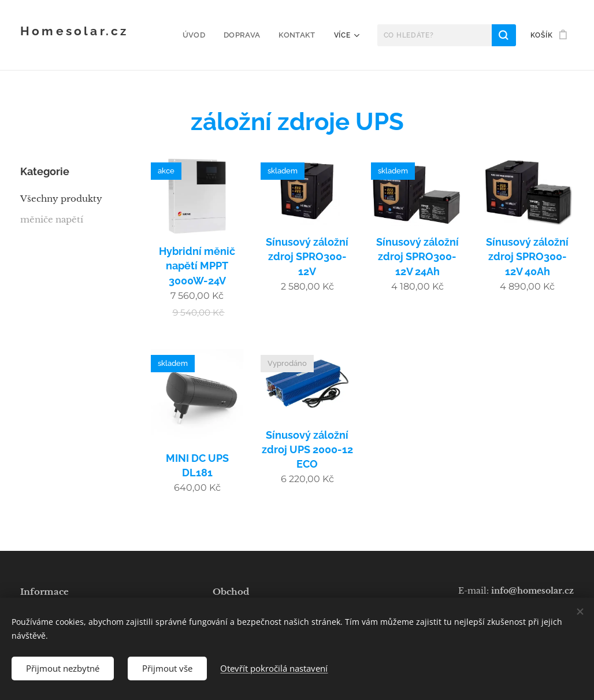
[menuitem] (201, 35)
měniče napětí (52, 219)
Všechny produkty (61, 199)
